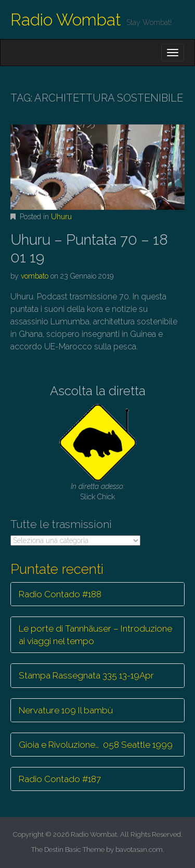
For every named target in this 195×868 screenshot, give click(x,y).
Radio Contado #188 (60, 594)
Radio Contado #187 (60, 779)
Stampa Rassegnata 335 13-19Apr (86, 675)
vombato (35, 276)
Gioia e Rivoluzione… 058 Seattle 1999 (96, 745)
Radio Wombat (66, 20)
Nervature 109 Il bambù (66, 710)
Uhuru (61, 217)
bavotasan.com (139, 850)
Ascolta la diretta (98, 391)
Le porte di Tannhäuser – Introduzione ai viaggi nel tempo (95, 635)
